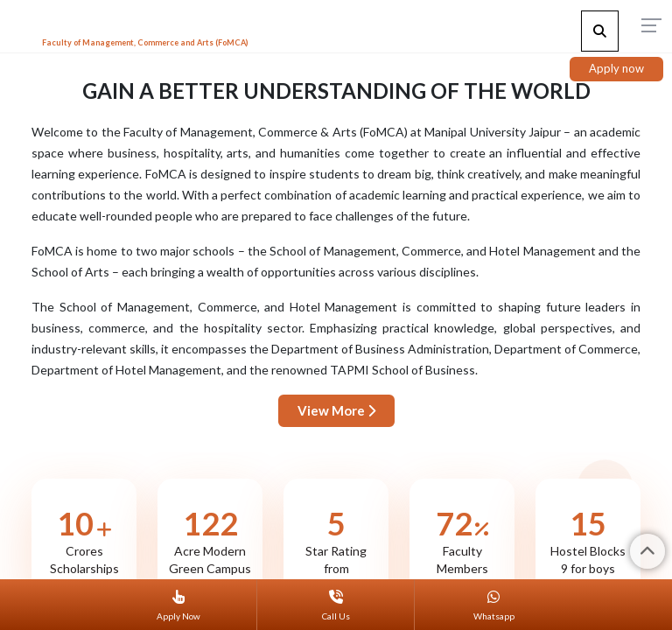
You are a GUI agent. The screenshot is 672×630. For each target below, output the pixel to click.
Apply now (616, 68)
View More (336, 410)
